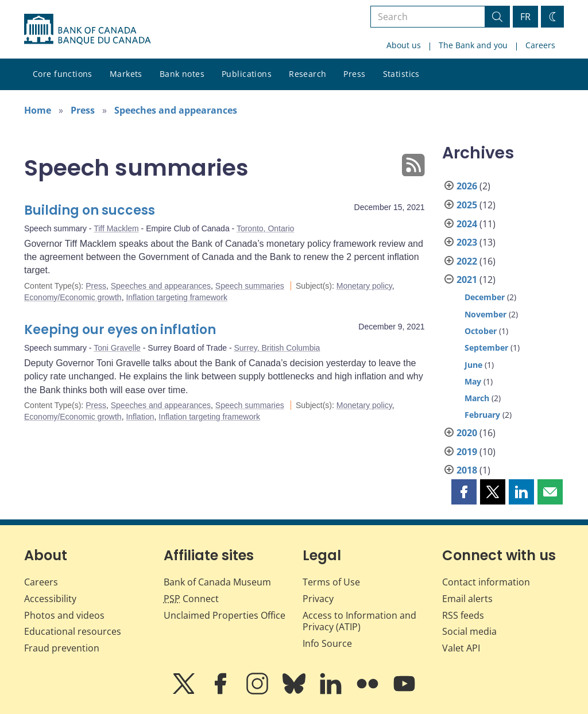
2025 (467, 205)
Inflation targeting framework (177, 297)
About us (404, 45)
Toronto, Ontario (265, 228)
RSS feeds (463, 615)
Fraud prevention (62, 648)
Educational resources (73, 631)
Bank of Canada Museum (217, 582)
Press (354, 74)
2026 (467, 186)
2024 (467, 224)
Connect (191, 599)
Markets (126, 74)
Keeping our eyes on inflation (120, 330)
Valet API (461, 648)
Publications (247, 74)
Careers (540, 45)
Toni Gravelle (117, 348)
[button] (464, 492)
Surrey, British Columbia (277, 348)
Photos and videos (64, 615)
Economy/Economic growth (73, 297)
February (482, 415)
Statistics (401, 74)
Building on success (90, 210)
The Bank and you (473, 45)
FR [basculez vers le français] (525, 17)
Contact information (486, 582)
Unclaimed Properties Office (225, 615)
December (485, 297)
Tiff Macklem (116, 228)
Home (38, 110)
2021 (467, 280)
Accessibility (50, 599)
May (473, 381)
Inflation (140, 417)
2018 (467, 470)
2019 (467, 452)
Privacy (318, 599)
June (473, 365)
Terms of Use (331, 582)
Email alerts (467, 599)
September (486, 348)
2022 (467, 261)
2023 (467, 242)
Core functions (63, 74)
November (486, 314)
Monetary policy (364, 286)
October (481, 331)
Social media (469, 631)
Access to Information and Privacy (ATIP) (359, 621)
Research (307, 74)
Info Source (327, 643)
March (477, 398)
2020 (467, 433)
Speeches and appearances (176, 110)
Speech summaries (250, 286)
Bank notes (182, 74)
